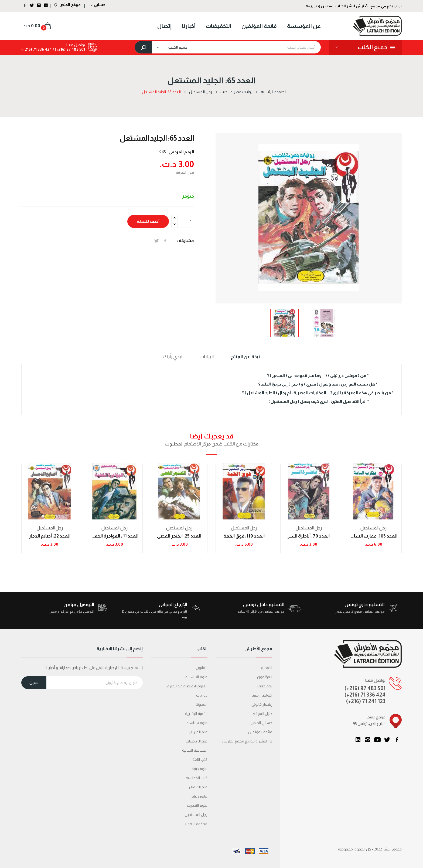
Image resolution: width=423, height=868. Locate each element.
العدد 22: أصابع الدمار (50, 536)
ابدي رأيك (173, 357)
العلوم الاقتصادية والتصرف (187, 686)
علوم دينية (199, 769)
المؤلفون (265, 677)
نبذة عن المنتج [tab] (245, 357)
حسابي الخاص (261, 723)
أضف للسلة (148, 221)
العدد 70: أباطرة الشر (309, 536)
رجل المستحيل (50, 528)
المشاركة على (165, 241)
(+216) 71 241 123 (366, 701)
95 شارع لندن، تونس (369, 724)
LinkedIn (358, 740)
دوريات (202, 695)
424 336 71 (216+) (37, 49)
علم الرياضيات (197, 741)
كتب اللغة (200, 759)
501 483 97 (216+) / (68, 49)
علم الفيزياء (198, 732)
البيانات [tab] (207, 357)
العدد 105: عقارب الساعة (373, 536)
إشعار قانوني (262, 704)
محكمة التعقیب (195, 824)
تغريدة (157, 241)
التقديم (267, 668)
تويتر (387, 740)
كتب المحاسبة (197, 778)
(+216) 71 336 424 (365, 695)
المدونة (202, 704)
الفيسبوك (397, 740)
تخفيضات (265, 686)
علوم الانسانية (196, 677)
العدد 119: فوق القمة (244, 536)
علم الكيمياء (198, 787)
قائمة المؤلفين (260, 732)
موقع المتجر (67, 5)
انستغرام (368, 740)
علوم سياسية (197, 723)
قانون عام (199, 796)
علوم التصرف (197, 805)
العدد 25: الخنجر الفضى (179, 536)
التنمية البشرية (196, 714)
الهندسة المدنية (195, 750)
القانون (202, 668)
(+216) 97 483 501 (365, 688)
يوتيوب (377, 740)
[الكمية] (186, 221)
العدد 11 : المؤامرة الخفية (114, 536)
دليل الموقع (262, 714)
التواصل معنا (262, 695)
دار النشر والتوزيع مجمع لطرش (247, 741)
